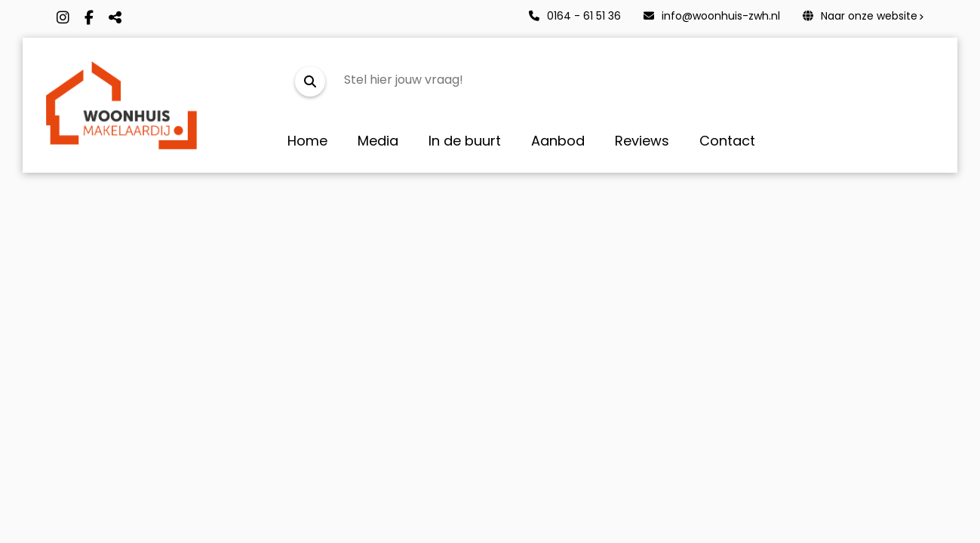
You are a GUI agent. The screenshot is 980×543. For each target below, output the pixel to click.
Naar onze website (860, 16)
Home (307, 141)
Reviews (642, 141)
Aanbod (558, 141)
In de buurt (465, 141)
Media (378, 141)
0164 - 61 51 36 (575, 16)
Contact (727, 141)
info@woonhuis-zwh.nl (712, 16)
